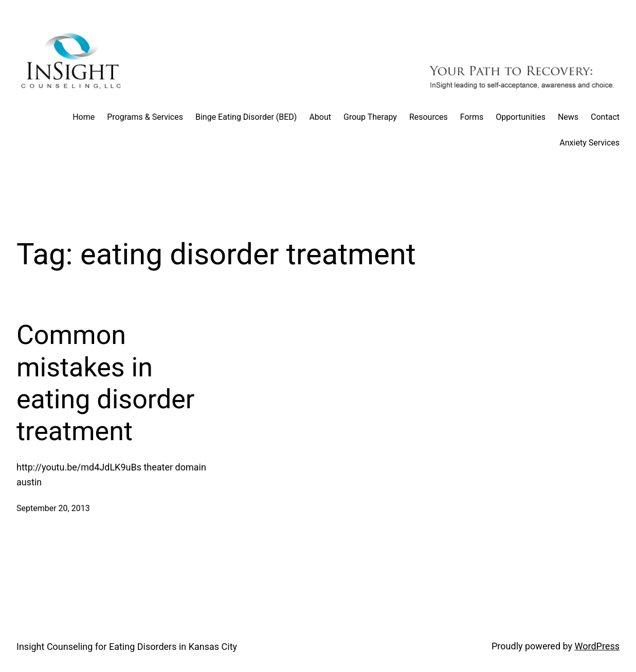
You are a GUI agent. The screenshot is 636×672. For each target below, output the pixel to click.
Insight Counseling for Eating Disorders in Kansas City (127, 647)
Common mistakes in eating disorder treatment (105, 383)
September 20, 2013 (53, 508)
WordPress (597, 646)
